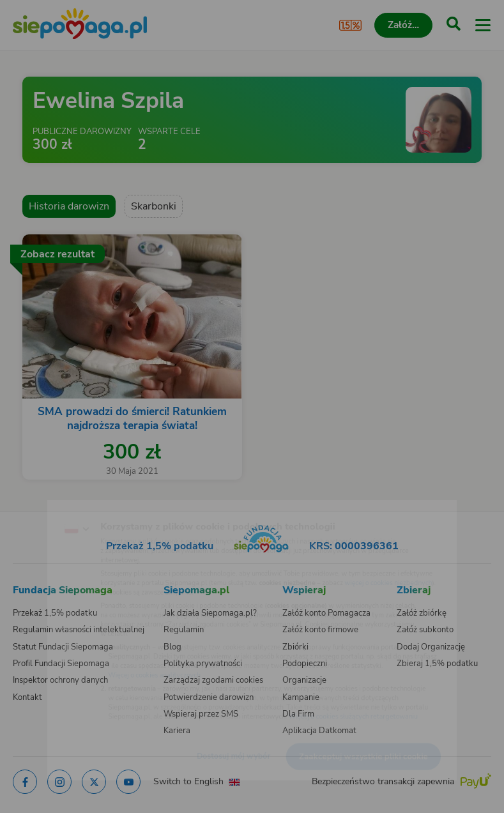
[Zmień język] (36, 503)
